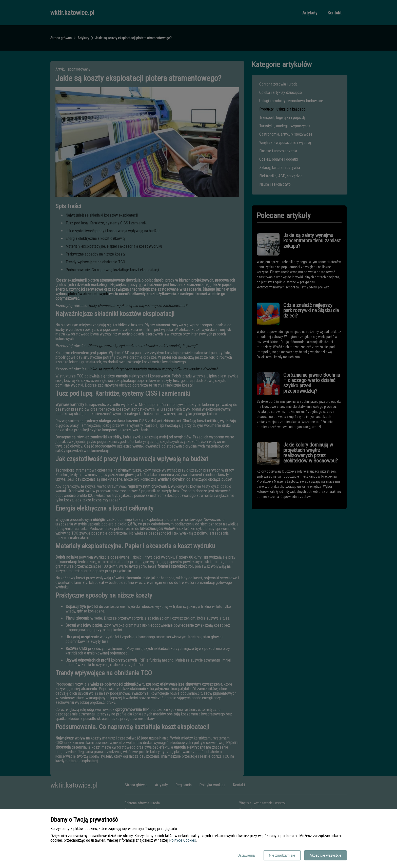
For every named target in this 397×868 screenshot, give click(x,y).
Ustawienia (246, 855)
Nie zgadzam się (282, 855)
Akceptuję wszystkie (325, 855)
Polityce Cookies (183, 840)
